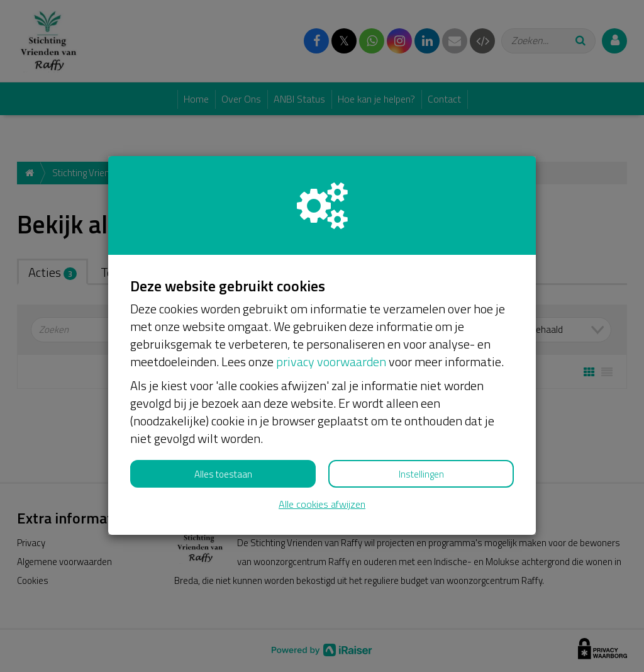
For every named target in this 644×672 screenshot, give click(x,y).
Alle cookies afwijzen (322, 504)
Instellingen (421, 474)
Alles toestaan (223, 474)
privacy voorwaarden (331, 361)
